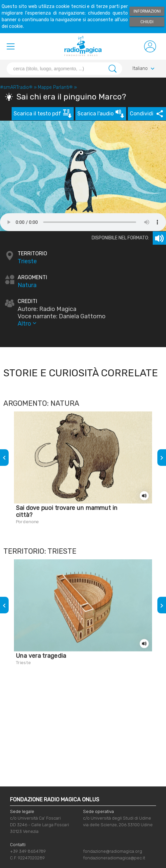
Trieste (27, 261)
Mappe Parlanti (55, 87)
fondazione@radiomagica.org (113, 851)
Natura (27, 285)
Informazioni (147, 11)
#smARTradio (16, 87)
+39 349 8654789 (28, 851)
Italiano (144, 69)
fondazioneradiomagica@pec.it (114, 858)
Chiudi (147, 22)
